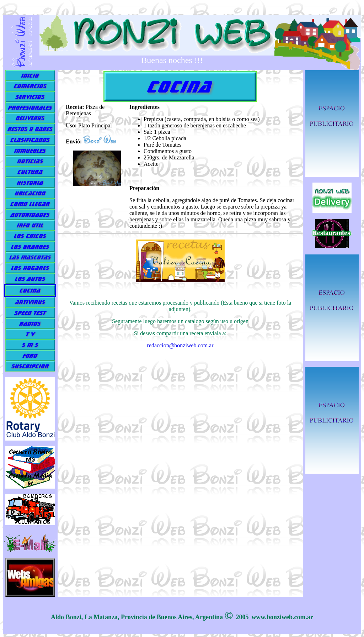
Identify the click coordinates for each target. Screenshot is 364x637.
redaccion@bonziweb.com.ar (180, 345)
